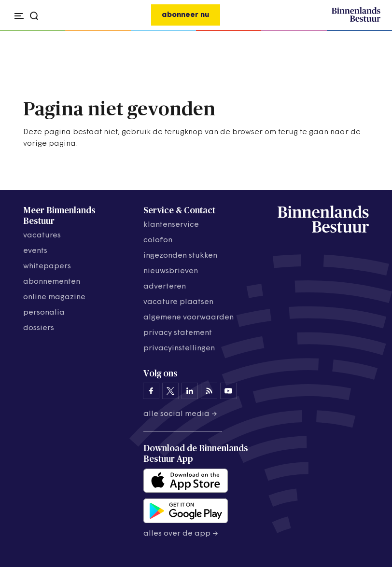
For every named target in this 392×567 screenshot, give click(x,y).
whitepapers (47, 266)
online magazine (54, 297)
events (35, 251)
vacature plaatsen (178, 302)
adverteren (165, 287)
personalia (44, 313)
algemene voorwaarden (189, 318)
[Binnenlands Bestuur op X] (170, 391)
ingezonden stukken (180, 256)
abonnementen (52, 282)
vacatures (42, 235)
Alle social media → (180, 414)
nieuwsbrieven (171, 271)
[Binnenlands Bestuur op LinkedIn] (190, 391)
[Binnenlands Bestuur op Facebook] (151, 391)
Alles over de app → (181, 534)
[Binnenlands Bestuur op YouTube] (228, 391)
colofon (158, 240)
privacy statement (178, 333)
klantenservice (171, 225)
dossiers (39, 328)
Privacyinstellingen (179, 348)
